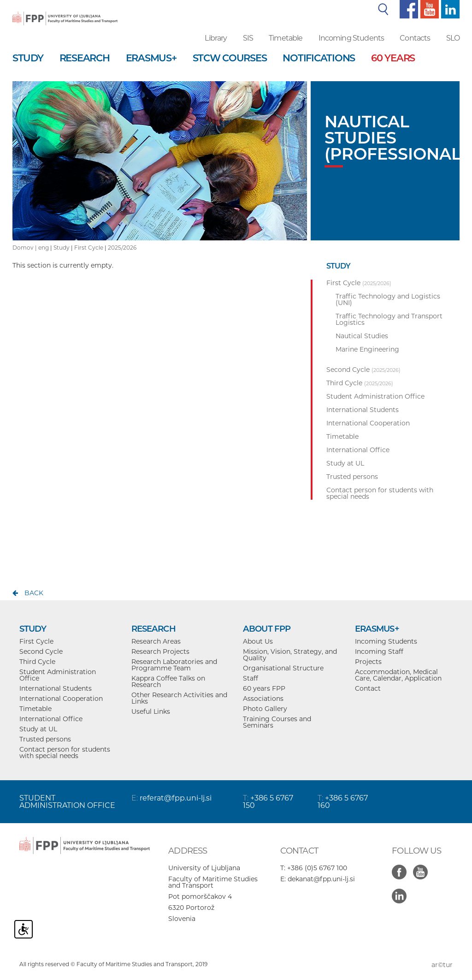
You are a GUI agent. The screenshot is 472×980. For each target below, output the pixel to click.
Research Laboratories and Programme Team (174, 665)
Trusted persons (45, 739)
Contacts (415, 38)
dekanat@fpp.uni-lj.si (321, 879)
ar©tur (442, 965)
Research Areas (156, 641)
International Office (51, 719)
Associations (263, 699)
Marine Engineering (367, 349)
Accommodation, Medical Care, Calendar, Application (398, 675)
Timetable (286, 38)
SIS (248, 38)
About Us (258, 641)
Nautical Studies (362, 336)
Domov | (25, 248)
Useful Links (151, 711)
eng (44, 248)
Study (62, 248)
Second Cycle (41, 651)
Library (216, 38)
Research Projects (160, 651)
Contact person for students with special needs (65, 753)
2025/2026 (122, 248)
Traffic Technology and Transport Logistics (389, 319)
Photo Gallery (265, 709)
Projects (368, 662)
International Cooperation (61, 699)
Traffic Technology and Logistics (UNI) (388, 299)
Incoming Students (351, 38)
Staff (251, 678)
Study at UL (38, 729)
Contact (368, 688)
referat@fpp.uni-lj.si (176, 798)
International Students (56, 688)
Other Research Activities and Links (179, 698)
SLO (453, 38)
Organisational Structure (283, 668)
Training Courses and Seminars (277, 722)
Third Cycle (37, 662)
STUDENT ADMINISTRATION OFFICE (67, 802)
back (34, 593)
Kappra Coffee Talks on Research (168, 681)
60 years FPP (264, 688)
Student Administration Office (58, 675)
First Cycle (89, 248)
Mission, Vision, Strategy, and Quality (290, 655)
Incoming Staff (379, 651)
